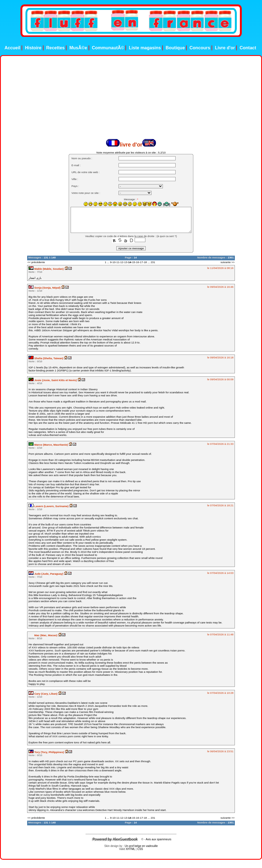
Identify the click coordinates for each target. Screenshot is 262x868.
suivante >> (228, 262)
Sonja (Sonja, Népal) (45, 288)
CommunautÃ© (108, 48)
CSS (140, 849)
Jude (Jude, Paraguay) (46, 574)
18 (145, 262)
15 (134, 262)
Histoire (33, 48)
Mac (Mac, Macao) (43, 635)
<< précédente (36, 262)
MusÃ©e (78, 48)
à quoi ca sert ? (167, 236)
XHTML (130, 849)
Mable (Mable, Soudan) (47, 269)
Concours (200, 48)
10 (114, 262)
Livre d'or (225, 48)
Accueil (12, 48)
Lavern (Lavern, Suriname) (49, 506)
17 (141, 262)
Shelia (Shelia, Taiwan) (46, 358)
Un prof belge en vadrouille (141, 846)
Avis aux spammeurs (159, 839)
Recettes (56, 48)
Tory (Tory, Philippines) (47, 752)
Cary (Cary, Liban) (43, 694)
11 (118, 262)
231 (153, 262)
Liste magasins (145, 48)
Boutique (175, 48)
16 (138, 262)
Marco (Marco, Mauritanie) (49, 445)
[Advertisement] (118, 100)
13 (126, 262)
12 (122, 262)
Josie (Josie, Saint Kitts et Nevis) (53, 380)
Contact (248, 48)
